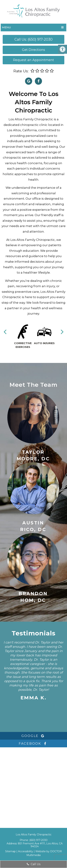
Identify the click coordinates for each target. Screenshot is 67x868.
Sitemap (10, 851)
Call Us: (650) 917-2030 (33, 39)
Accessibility (26, 851)
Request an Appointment (33, 60)
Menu (6, 27)
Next (62, 331)
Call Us (34, 864)
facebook (33, 744)
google (34, 736)
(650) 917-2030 (38, 840)
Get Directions (33, 50)
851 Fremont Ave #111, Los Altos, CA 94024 (40, 845)
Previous (5, 331)
